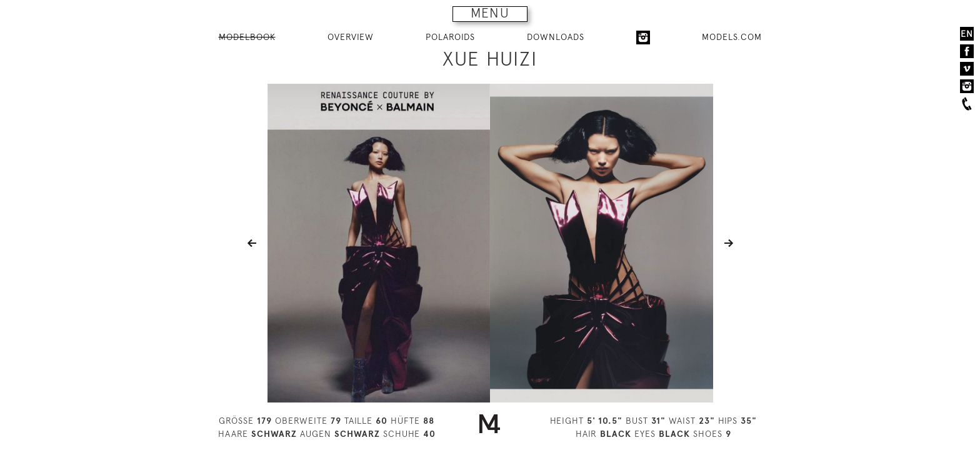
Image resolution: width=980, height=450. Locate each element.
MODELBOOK (247, 37)
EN (967, 34)
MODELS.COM (732, 37)
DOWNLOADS (556, 37)
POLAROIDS (450, 37)
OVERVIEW (351, 37)
